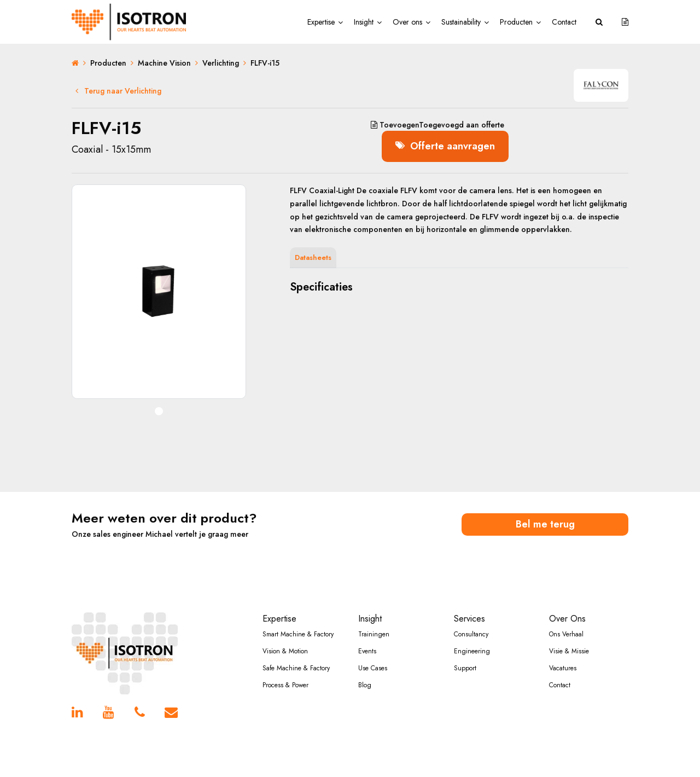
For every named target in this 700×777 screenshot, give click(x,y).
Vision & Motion (285, 651)
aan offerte (437, 125)
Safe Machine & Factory (296, 668)
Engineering (472, 651)
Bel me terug (545, 524)
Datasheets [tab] (313, 257)
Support (465, 668)
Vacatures (563, 668)
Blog (365, 685)
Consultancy (471, 634)
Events (367, 651)
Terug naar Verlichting (118, 91)
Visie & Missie (569, 651)
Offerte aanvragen (445, 146)
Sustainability (461, 22)
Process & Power (285, 685)
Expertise (321, 22)
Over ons (407, 22)
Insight (364, 22)
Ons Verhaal (566, 634)
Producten (516, 22)
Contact (564, 22)
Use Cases (373, 668)
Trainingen (374, 634)
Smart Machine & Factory (298, 634)
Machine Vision (164, 63)
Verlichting (221, 63)
